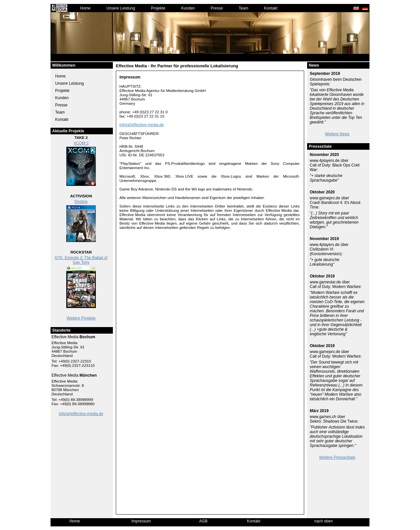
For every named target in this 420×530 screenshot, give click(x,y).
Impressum (141, 521)
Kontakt (271, 8)
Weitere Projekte (81, 318)
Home (85, 8)
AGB (203, 521)
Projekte (158, 8)
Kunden (188, 8)
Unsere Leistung (121, 8)
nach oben (324, 521)
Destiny (81, 202)
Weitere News (337, 134)
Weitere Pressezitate (337, 457)
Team (243, 8)
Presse (217, 8)
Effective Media (73, 337)
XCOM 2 (81, 143)
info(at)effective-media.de (81, 414)
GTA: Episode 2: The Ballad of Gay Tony (81, 260)
